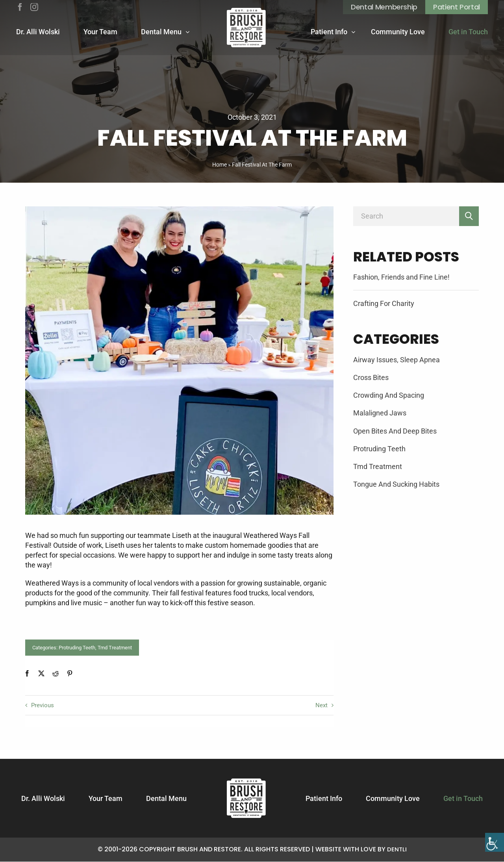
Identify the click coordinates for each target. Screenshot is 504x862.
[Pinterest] (70, 673)
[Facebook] (27, 673)
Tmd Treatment (115, 648)
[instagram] (34, 7)
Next (321, 705)
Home (220, 165)
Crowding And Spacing (389, 395)
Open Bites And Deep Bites (395, 431)
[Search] (406, 216)
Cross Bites (371, 377)
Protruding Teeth (77, 648)
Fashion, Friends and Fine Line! (401, 277)
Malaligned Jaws (380, 413)
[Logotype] (246, 28)
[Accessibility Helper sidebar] (495, 853)
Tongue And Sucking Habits (396, 484)
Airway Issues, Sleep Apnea (397, 360)
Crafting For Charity (384, 303)
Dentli (397, 850)
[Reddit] (56, 673)
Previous (44, 705)
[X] (41, 673)
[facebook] (20, 7)
